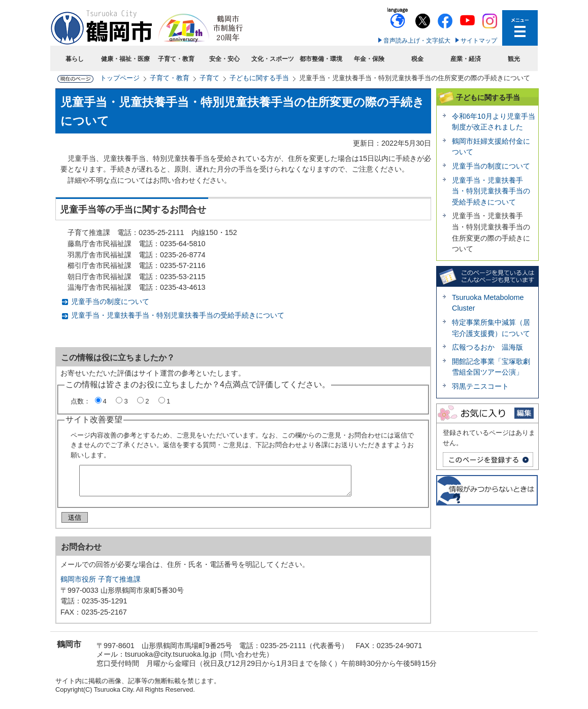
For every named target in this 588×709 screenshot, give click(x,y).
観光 (514, 59)
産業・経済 (466, 59)
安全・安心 (224, 59)
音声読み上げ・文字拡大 (417, 41)
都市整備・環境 (321, 59)
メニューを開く (520, 28)
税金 (417, 59)
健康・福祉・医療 (125, 59)
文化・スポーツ (273, 59)
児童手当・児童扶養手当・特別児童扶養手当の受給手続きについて (178, 315)
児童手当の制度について (110, 301)
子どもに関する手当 (259, 78)
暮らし (75, 59)
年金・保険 (369, 59)
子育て (209, 78)
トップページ (120, 78)
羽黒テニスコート (480, 386)
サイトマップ (479, 41)
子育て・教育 (176, 59)
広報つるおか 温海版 (491, 347)
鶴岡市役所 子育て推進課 (101, 583)
